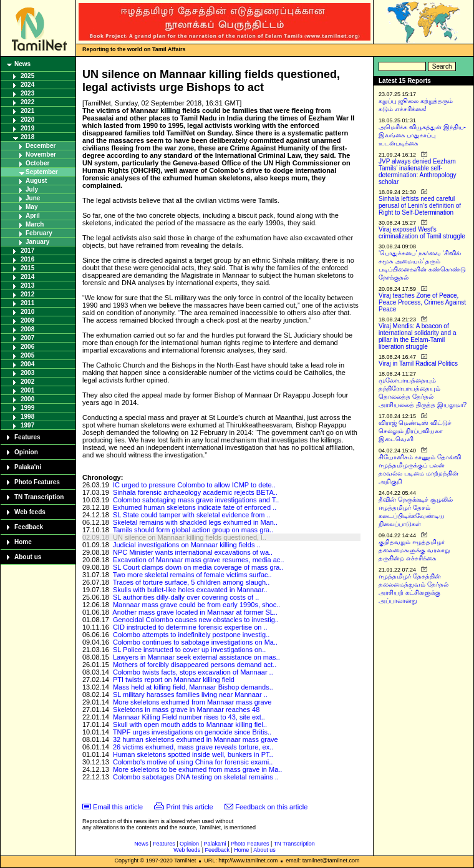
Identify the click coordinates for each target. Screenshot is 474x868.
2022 (27, 102)
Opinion (26, 452)
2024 (27, 85)
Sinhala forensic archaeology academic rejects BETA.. (195, 492)
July (32, 189)
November (41, 154)
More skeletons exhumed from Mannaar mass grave (192, 702)
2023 (27, 93)
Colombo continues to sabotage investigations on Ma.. (195, 642)
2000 (27, 399)
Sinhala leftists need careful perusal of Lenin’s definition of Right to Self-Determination (420, 206)
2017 (27, 251)
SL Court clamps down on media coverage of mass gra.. (198, 567)
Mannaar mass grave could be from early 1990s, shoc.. (196, 605)
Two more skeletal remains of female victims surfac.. (192, 575)
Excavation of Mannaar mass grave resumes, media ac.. (199, 560)
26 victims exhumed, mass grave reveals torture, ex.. (193, 747)
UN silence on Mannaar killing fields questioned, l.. (190, 537)
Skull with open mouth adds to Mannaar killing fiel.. (190, 724)
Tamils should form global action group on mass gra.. (193, 530)
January (37, 242)
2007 (27, 338)
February (39, 233)
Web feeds (30, 512)
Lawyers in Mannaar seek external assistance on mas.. (196, 657)
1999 (27, 408)
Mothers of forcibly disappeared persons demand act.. (195, 665)
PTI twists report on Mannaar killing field (174, 680)
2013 (27, 285)
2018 (27, 137)
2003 (27, 373)
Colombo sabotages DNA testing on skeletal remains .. (196, 777)
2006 (27, 347)
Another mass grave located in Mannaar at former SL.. (195, 612)
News (22, 64)
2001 (27, 390)
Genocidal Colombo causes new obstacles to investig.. (196, 620)
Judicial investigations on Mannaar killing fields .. (187, 545)
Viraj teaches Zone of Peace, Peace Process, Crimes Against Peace (422, 302)
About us (28, 557)
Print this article (190, 807)
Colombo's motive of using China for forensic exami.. (193, 762)
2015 (27, 268)
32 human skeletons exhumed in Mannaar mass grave (196, 739)
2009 (27, 320)
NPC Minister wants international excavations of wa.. (193, 552)
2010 (27, 312)
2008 (27, 329)
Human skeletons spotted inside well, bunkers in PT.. (193, 754)
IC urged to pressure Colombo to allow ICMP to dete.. (194, 485)
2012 (27, 294)
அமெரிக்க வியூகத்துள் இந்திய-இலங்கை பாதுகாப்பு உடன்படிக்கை (422, 135)
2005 (27, 355)
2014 (27, 277)
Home (23, 542)
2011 (27, 303)
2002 (27, 382)
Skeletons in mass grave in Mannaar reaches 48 (186, 710)
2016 (27, 259)
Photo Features (37, 482)
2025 (27, 76)
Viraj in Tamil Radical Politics (418, 363)
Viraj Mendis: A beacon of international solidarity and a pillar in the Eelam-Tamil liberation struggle (418, 336)
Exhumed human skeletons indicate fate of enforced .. (195, 507)
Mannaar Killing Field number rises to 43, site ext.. (189, 717)
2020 (27, 119)
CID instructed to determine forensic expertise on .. (190, 627)
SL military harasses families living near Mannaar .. (190, 695)
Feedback (29, 527)
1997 (27, 425)
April (33, 216)
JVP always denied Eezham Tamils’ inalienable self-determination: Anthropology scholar (418, 172)
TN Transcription (39, 497)
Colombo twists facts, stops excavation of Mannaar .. (193, 672)
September (42, 172)
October (37, 163)
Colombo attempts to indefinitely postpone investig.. (191, 635)
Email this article (118, 807)
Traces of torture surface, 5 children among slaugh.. (191, 582)
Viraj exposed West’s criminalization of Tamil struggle (422, 233)
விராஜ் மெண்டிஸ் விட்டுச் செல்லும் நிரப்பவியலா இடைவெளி (415, 431)
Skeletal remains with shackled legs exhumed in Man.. (195, 522)
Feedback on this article (271, 807)
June (33, 198)
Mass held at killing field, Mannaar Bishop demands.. (193, 687)
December (41, 146)
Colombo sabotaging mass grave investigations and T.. (196, 500)
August (36, 181)
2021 (27, 111)
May (31, 207)
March (35, 224)
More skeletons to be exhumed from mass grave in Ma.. (197, 769)
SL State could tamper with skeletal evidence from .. (192, 515)
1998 (27, 417)
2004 (27, 364)
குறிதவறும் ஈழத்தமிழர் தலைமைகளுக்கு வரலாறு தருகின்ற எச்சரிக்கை (414, 550)
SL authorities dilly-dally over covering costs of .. (186, 597)
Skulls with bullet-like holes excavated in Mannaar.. (190, 590)
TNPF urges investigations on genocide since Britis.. (192, 732)
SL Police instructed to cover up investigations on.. (189, 650)
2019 (27, 128)
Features (27, 437)
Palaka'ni (28, 467)
